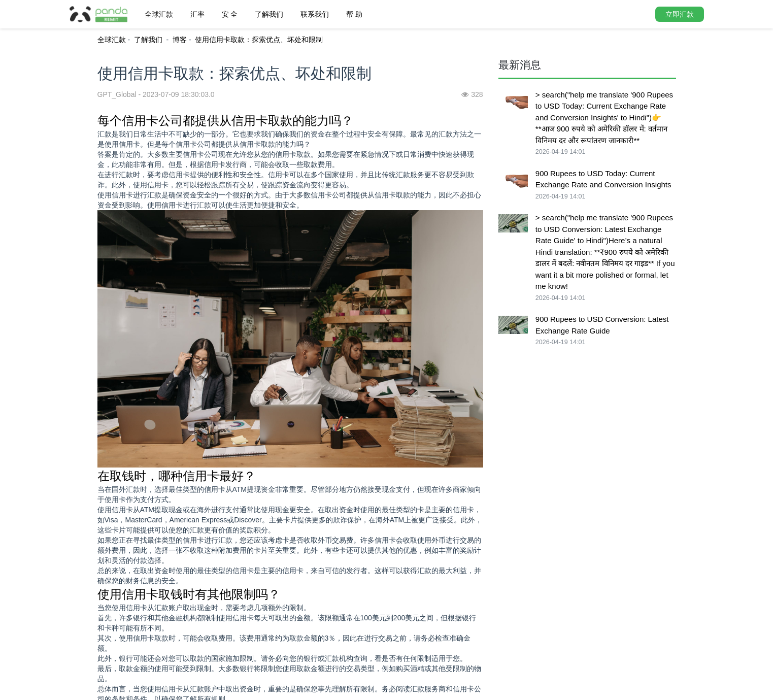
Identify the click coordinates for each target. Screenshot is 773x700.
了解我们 (269, 14)
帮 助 (354, 14)
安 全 (230, 14)
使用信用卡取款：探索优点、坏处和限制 (259, 40)
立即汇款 (680, 14)
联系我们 (315, 14)
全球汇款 (159, 14)
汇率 (197, 14)
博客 (180, 40)
